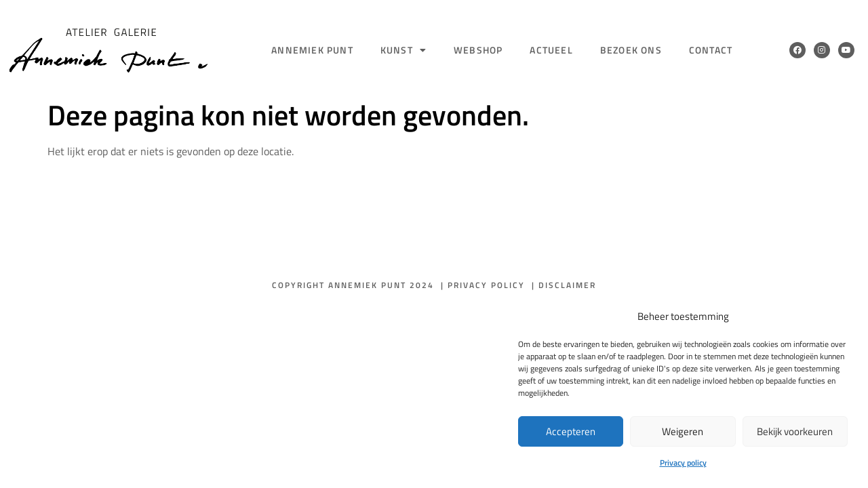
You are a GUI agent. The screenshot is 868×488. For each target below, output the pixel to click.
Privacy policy (683, 463)
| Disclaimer (564, 285)
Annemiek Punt (312, 50)
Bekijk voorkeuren (795, 431)
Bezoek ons (631, 50)
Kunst (403, 50)
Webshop (478, 50)
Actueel (551, 50)
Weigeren (683, 431)
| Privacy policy (483, 285)
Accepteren (571, 431)
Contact (711, 50)
